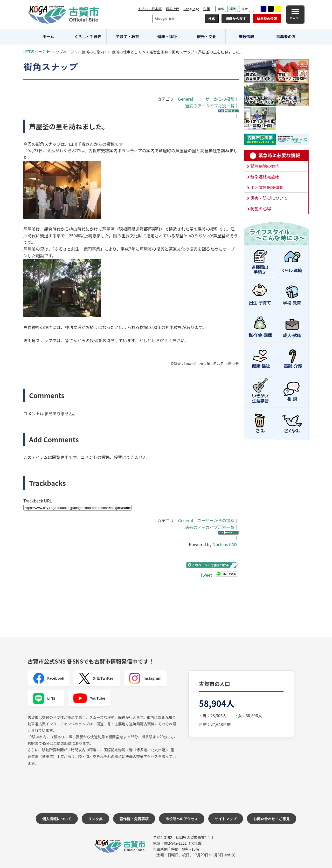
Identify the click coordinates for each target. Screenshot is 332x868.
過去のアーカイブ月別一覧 (210, 106)
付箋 (207, 9)
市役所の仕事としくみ (127, 52)
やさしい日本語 (150, 9)
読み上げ (172, 9)
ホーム (48, 36)
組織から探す (236, 19)
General (185, 99)
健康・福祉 (167, 36)
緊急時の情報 (267, 19)
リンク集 (95, 819)
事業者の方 (286, 36)
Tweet (206, 575)
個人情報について (57, 819)
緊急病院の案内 (265, 166)
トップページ (63, 52)
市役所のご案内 (91, 52)
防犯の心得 (261, 209)
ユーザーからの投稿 (216, 99)
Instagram (145, 678)
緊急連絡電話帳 (265, 177)
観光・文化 (207, 36)
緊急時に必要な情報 (276, 155)
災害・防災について (269, 198)
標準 (233, 9)
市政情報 (246, 36)
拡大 (245, 9)
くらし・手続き (88, 36)
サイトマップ (226, 819)
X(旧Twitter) (97, 678)
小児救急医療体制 (267, 187)
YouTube (89, 698)
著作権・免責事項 (134, 819)
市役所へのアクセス (182, 819)
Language (191, 9)
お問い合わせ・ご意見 (272, 819)
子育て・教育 (127, 36)
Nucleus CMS (225, 544)
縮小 (221, 9)
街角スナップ (183, 52)
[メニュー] (295, 15)
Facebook (49, 678)
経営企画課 (159, 52)
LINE (44, 698)
